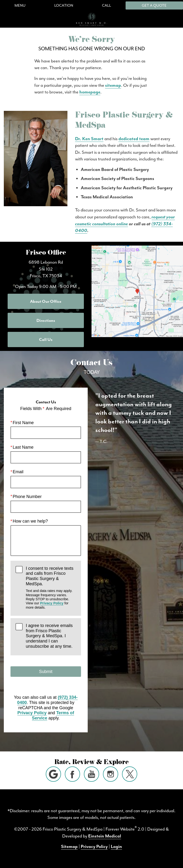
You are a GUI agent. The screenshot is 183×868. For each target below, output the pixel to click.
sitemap (113, 85)
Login (116, 847)
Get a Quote (154, 5)
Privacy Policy (52, 603)
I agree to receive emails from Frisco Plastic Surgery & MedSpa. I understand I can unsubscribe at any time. (49, 636)
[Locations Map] (137, 291)
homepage (90, 92)
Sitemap (69, 847)
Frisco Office (46, 253)
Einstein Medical (105, 836)
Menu (20, 5)
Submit (46, 672)
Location (64, 5)
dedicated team (134, 139)
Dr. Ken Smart (89, 139)
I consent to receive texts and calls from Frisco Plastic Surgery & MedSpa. (51, 588)
